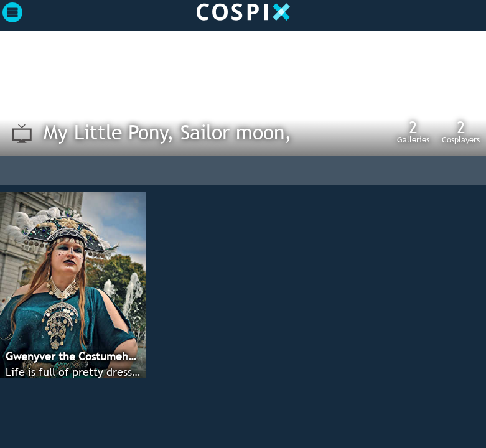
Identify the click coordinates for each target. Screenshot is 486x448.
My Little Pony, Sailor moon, (168, 132)
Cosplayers (461, 131)
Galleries (413, 131)
